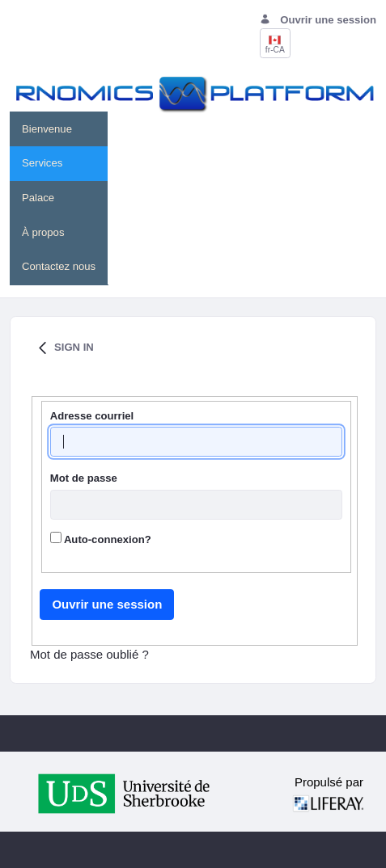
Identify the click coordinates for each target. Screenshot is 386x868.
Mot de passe (84, 478)
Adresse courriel (92, 416)
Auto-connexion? (101, 539)
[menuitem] (59, 129)
